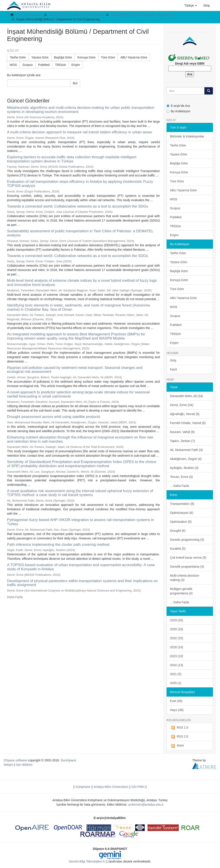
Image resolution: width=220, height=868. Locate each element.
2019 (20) (177, 620)
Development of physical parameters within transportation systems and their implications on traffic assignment (82, 583)
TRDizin (60, 65)
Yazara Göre (40, 57)
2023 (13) (177, 656)
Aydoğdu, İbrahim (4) (184, 468)
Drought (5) (178, 531)
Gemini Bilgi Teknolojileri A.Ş (88, 861)
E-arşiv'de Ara (178, 106)
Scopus (27, 65)
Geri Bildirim (24, 765)
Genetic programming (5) (187, 540)
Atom (177, 746)
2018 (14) (177, 647)
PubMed (44, 65)
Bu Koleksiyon (178, 111)
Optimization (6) (181, 522)
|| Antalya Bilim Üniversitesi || (111, 787)
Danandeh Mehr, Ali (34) (187, 396)
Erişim (76, 65)
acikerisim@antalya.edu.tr (146, 805)
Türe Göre (108, 57)
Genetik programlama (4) (187, 567)
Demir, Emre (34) (182, 405)
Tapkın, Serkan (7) (183, 441)
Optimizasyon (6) (182, 513)
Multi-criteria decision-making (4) (185, 578)
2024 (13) (177, 665)
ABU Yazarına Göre (134, 57)
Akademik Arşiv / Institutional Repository (77, 15)
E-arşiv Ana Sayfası (28, 15)
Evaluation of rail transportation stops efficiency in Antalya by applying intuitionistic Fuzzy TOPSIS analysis (80, 184)
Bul (75, 83)
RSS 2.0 (179, 737)
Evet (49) (176, 701)
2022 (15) (177, 638)
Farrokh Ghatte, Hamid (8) (188, 423)
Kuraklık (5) (178, 549)
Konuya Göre (86, 57)
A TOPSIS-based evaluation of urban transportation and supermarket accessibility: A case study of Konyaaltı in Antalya (81, 567)
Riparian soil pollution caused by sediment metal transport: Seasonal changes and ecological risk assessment (75, 370)
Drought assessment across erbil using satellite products (54, 417)
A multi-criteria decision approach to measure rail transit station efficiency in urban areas (80, 132)
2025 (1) (176, 683)
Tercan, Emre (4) (181, 477)
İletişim (9, 765)
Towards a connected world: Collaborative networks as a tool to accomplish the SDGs (77, 206)
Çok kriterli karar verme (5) (188, 558)
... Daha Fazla (180, 486)
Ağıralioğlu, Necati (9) (185, 414)
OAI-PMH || (139, 787)
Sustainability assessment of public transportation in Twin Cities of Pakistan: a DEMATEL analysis (80, 233)
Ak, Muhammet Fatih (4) (186, 450)
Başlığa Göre (63, 57)
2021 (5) (176, 674)
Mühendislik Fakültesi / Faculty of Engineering (143, 15)
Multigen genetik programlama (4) (181, 591)
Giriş (173, 360)
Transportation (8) (182, 504)
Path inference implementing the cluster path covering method (58, 545)
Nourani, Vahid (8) (182, 432)
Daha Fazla (15, 597)
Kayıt (174, 369)
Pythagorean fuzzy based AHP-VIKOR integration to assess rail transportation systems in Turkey (81, 522)
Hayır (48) (177, 710)
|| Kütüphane (82, 787)
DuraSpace (68, 760)
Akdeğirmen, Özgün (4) (186, 459)
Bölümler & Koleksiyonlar (187, 136)
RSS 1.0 (179, 728)
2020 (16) (177, 629)
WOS (13, 65)
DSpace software (15, 760)
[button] (191, 5)
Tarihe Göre (18, 57)
